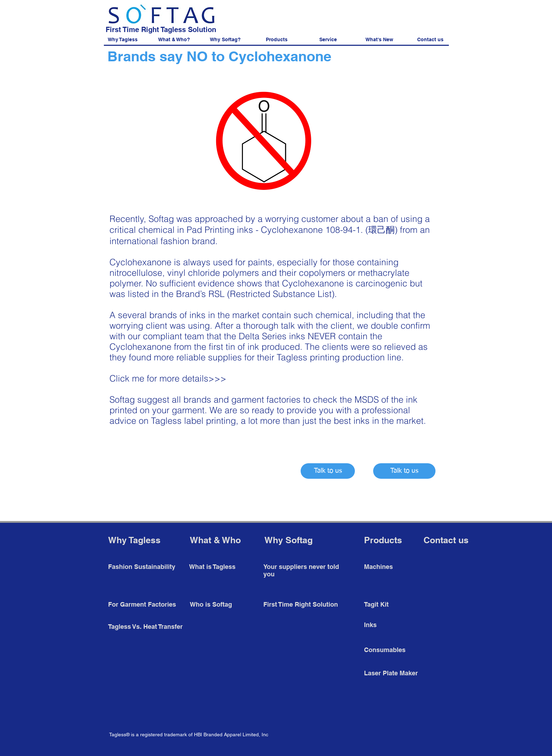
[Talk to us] (328, 471)
